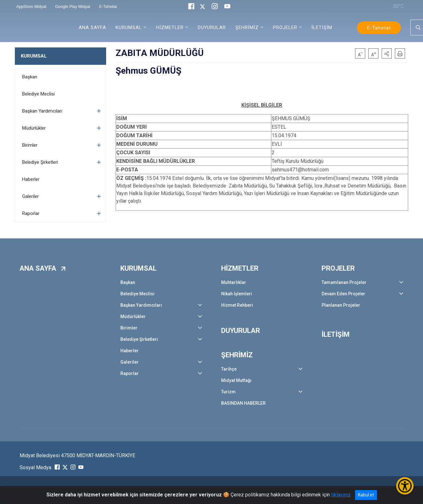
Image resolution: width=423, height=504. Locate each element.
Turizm (228, 392)
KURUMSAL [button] (129, 28)
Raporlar (31, 213)
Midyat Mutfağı (236, 380)
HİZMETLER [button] (170, 28)
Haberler (31, 179)
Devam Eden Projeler (343, 294)
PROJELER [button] (285, 28)
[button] (387, 53)
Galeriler (30, 196)
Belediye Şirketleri (40, 162)
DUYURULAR (212, 28)
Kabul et (366, 495)
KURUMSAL (34, 56)
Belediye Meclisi (38, 94)
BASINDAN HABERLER (243, 403)
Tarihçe (229, 369)
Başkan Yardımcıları (42, 111)
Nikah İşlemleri (237, 294)
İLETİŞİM (322, 28)
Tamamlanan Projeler (344, 282)
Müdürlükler (34, 128)
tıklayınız (341, 495)
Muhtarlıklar (234, 282)
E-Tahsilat (379, 28)
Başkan (30, 77)
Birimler (30, 145)
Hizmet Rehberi (237, 305)
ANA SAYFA (92, 28)
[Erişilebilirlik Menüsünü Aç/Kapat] (405, 486)
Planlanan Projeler (341, 305)
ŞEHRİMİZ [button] (247, 28)
